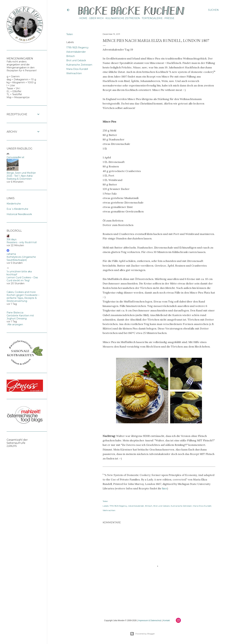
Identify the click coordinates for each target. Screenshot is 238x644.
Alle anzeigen (15, 324)
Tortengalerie (151, 18)
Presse (168, 18)
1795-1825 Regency (77, 48)
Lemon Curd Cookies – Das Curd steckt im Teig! (22, 279)
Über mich (95, 18)
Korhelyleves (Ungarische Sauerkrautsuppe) (21, 258)
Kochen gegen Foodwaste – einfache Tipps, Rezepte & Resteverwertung (23, 298)
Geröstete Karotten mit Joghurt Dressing (20, 317)
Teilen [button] (70, 34)
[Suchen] (213, 10)
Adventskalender (76, 52)
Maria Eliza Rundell (77, 69)
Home (82, 18)
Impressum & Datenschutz (150, 620)
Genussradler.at (15, 157)
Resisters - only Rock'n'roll (22, 242)
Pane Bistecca (15, 313)
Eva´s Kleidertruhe (17, 209)
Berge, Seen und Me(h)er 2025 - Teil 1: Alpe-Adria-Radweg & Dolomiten (21, 176)
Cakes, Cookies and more (21, 292)
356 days (11, 239)
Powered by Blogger (142, 634)
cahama (11, 254)
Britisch (71, 56)
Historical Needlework (19, 214)
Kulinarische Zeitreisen (121, 18)
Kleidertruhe (14, 204)
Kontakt (167, 620)
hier (165, 488)
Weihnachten (74, 73)
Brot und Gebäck (76, 60)
